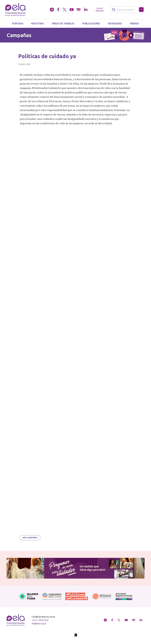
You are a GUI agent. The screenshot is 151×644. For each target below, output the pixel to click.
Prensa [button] (135, 24)
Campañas (19, 35)
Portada (18, 24)
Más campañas (30, 538)
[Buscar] (126, 10)
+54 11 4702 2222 (40, 620)
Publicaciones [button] (91, 24)
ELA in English (100, 10)
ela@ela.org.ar (39, 623)
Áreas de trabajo (63, 24)
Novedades (115, 24)
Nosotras (38, 24)
